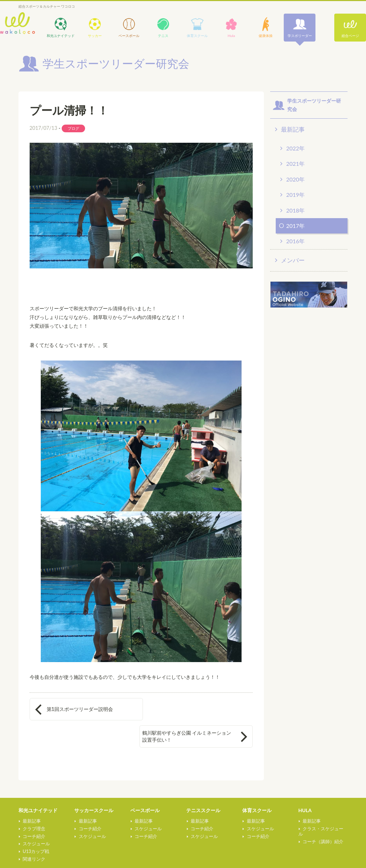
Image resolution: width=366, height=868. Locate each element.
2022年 (295, 148)
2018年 (295, 210)
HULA (305, 788)
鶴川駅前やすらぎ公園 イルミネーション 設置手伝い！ (195, 709)
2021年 (295, 164)
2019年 (295, 195)
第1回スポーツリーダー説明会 (80, 709)
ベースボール (145, 788)
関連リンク (34, 837)
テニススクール (203, 788)
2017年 (295, 226)
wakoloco (17, 23)
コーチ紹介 (34, 814)
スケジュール (36, 821)
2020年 (295, 179)
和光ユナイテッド (38, 788)
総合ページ (350, 36)
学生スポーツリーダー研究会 (155, 859)
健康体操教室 (33, 856)
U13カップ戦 (36, 829)
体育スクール (257, 788)
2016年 (295, 241)
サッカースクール (94, 788)
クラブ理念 (34, 806)
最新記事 (293, 129)
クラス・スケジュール (325, 806)
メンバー (293, 260)
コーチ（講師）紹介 (323, 814)
